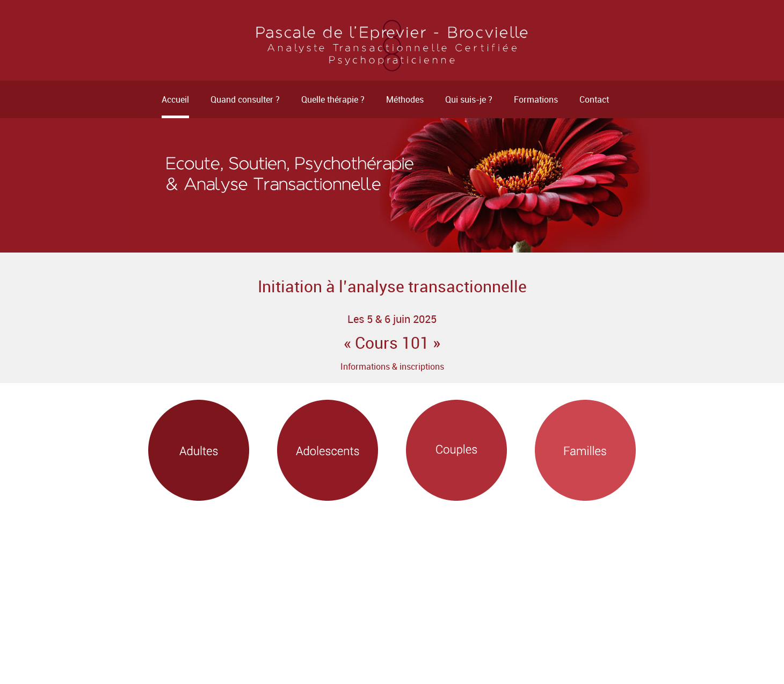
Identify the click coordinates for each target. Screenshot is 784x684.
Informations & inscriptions (392, 366)
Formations (536, 99)
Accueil (175, 99)
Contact (594, 99)
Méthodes (405, 99)
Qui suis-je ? (469, 99)
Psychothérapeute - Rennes (392, 46)
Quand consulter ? (245, 99)
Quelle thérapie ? (333, 99)
